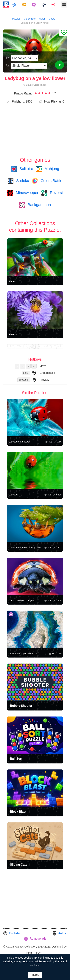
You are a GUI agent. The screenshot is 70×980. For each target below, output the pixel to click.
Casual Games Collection (21, 947)
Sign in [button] (54, 5)
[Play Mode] (29, 66)
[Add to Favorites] (63, 33)
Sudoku (22, 181)
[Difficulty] (25, 58)
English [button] (14, 933)
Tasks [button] (25, 5)
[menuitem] (15, 5)
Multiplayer (15, 5)
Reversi (56, 193)
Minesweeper (27, 193)
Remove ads (38, 939)
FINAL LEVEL (35, 953)
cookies (28, 958)
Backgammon (39, 205)
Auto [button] (61, 933)
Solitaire (26, 169)
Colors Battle (51, 181)
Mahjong (51, 169)
